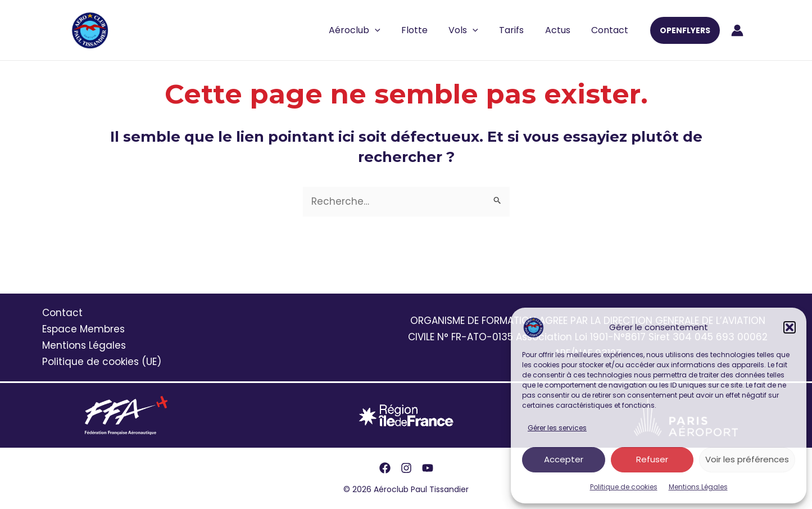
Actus (562, 30)
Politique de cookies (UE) (102, 362)
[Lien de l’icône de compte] (737, 30)
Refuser (652, 459)
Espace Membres (83, 329)
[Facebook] (385, 468)
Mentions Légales (698, 487)
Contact (611, 30)
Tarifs (519, 30)
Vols (474, 30)
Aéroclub (371, 30)
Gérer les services (557, 428)
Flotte (428, 30)
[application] (391, 30)
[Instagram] (406, 468)
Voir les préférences (747, 459)
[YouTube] (428, 468)
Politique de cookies (624, 487)
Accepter (564, 459)
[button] (790, 327)
